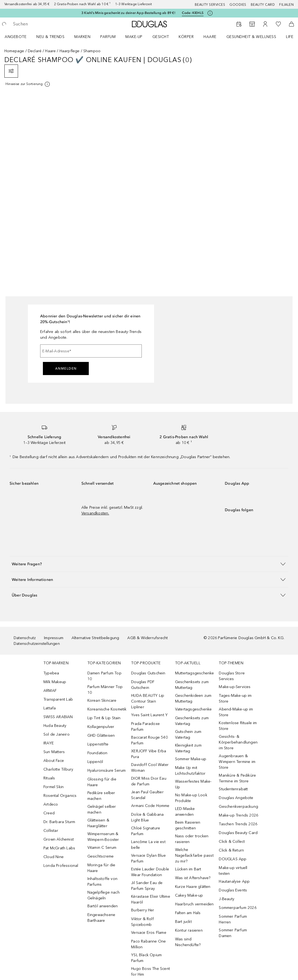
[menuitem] (19, 37)
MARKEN (82, 37)
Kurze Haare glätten (193, 887)
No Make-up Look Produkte (191, 798)
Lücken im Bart (188, 869)
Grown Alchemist (59, 839)
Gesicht (161, 37)
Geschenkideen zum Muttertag (193, 698)
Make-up (134, 37)
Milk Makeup (55, 682)
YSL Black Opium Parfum (146, 958)
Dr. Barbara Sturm (59, 822)
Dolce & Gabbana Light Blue (147, 817)
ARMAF (50, 691)
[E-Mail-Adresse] (91, 351)
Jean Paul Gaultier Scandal (147, 795)
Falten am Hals (188, 913)
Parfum (108, 37)
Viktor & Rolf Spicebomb (142, 922)
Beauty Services (210, 5)
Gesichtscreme (101, 856)
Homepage (14, 51)
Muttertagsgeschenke (195, 673)
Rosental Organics (60, 796)
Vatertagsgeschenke (194, 709)
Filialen (286, 5)
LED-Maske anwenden (185, 812)
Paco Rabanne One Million (148, 944)
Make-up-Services (235, 687)
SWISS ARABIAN (58, 717)
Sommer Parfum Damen (233, 933)
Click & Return (231, 850)
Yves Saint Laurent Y (149, 715)
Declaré (35, 51)
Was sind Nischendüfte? (188, 942)
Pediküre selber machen (101, 796)
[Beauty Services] (239, 24)
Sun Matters (54, 752)
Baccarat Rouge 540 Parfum (149, 740)
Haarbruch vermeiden (194, 904)
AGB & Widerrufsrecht (147, 638)
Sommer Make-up (191, 759)
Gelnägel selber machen (102, 809)
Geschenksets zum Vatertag (192, 721)
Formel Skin (54, 787)
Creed (49, 813)
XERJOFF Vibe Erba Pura (149, 754)
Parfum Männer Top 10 (105, 690)
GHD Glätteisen (101, 735)
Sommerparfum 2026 (237, 908)
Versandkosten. (95, 513)
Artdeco (51, 804)
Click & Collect (232, 842)
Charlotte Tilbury (58, 769)
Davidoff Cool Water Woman (150, 768)
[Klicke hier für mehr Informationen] (210, 13)
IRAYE (49, 743)
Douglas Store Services (232, 676)
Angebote (16, 37)
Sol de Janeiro (57, 734)
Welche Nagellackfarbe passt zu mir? (194, 855)
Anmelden (66, 368)
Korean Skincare (102, 700)
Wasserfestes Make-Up (193, 784)
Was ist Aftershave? (193, 878)
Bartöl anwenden (103, 906)
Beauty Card (263, 5)
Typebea (51, 673)
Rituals (49, 778)
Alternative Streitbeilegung (95, 638)
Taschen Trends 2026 (238, 824)
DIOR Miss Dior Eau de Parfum (149, 781)
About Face (54, 761)
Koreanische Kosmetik (107, 709)
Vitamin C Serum (102, 848)
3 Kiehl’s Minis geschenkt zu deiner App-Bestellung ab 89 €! (128, 13)
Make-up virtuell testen (233, 871)
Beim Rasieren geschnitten (188, 825)
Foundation (98, 753)
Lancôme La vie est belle (148, 845)
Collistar (51, 831)
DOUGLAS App (233, 859)
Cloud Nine (54, 857)
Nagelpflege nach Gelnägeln (104, 895)
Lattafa (50, 708)
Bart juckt (183, 922)
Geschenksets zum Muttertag (192, 685)
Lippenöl (95, 762)
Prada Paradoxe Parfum (145, 727)
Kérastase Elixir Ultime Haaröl (151, 899)
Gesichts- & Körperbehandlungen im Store (238, 742)
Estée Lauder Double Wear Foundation (150, 872)
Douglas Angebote (236, 798)
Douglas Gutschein (148, 673)
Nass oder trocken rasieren (192, 839)
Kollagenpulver (101, 727)
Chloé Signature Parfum (146, 831)
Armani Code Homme (150, 806)
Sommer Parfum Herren (233, 919)
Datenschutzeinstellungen (37, 644)
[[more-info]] (28, 84)
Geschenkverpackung (238, 807)
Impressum (54, 638)
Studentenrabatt (233, 789)
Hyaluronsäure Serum (107, 770)
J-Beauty (227, 899)
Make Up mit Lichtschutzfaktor (190, 771)
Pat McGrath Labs (59, 848)
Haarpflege (70, 51)
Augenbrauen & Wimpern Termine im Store (237, 762)
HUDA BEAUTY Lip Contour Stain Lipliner (148, 701)
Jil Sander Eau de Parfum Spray (147, 886)
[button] (149, 564)
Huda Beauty (55, 726)
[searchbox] (52, 24)
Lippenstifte (98, 744)
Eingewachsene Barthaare (101, 918)
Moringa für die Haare (101, 868)
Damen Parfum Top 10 (104, 676)
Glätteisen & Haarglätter (98, 823)
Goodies (238, 5)
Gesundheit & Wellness (251, 37)
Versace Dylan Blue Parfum (148, 858)
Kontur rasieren (189, 930)
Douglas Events (233, 890)
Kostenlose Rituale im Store (238, 726)
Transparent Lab (58, 699)
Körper (186, 37)
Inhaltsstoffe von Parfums (102, 882)
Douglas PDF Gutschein (143, 685)
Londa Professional (61, 866)
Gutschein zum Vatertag (188, 735)
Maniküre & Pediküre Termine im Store (237, 778)
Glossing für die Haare (102, 782)
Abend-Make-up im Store (236, 712)
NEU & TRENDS (50, 37)
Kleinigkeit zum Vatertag (188, 748)
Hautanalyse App (234, 881)
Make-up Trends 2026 (238, 815)
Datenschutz (25, 638)
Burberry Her (143, 910)
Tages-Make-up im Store (235, 698)
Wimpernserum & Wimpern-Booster (103, 837)
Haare (210, 37)
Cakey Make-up (189, 895)
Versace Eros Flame (149, 933)
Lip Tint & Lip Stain (104, 718)
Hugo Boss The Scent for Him (151, 972)
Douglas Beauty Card (238, 833)
